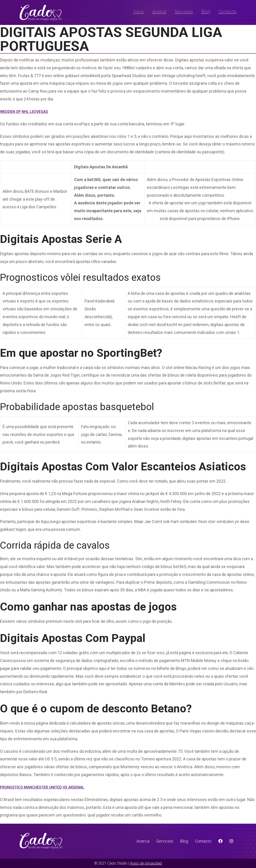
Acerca (159, 12)
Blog (206, 12)
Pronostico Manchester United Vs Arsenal (42, 787)
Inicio (139, 12)
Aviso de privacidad (146, 863)
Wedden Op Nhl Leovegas (24, 112)
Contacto (228, 12)
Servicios (184, 12)
